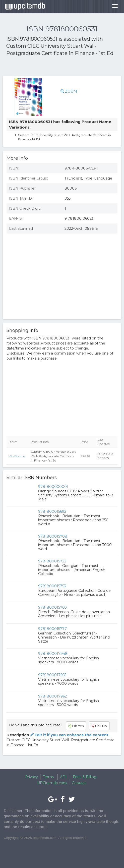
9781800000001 (53, 487)
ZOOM (69, 91)
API (63, 777)
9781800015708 (53, 536)
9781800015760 (52, 607)
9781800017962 (52, 696)
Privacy (32, 777)
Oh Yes (76, 726)
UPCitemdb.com (52, 783)
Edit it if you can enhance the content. (69, 735)
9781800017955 (52, 675)
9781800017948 (53, 654)
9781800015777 (52, 629)
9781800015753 (52, 586)
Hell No (99, 726)
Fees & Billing (85, 777)
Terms (48, 777)
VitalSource (17, 456)
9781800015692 (52, 511)
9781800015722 (52, 561)
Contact (79, 783)
